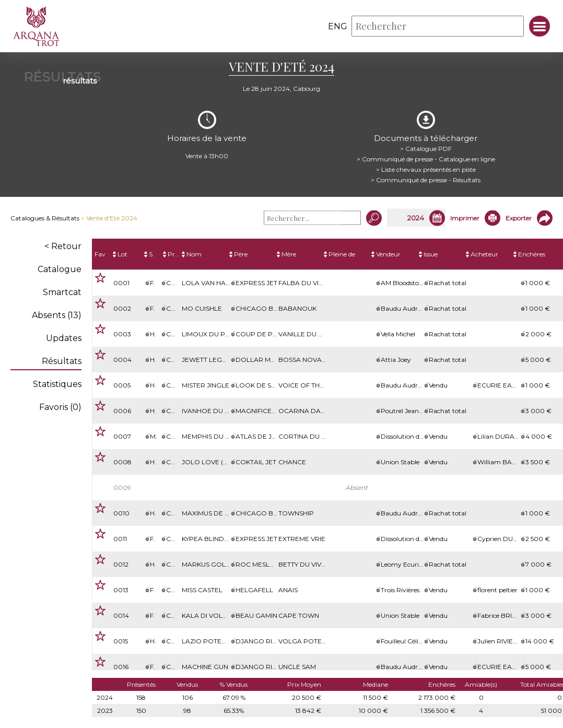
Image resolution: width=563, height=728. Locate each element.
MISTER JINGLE (206, 385)
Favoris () (60, 407)
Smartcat (62, 292)
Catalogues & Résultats (45, 218)
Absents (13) (57, 315)
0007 (122, 436)
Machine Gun (205, 667)
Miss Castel (202, 590)
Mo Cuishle (202, 308)
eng (338, 26)
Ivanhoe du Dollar (217, 411)
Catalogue (60, 269)
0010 (121, 513)
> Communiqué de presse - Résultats (426, 180)
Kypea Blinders (209, 539)
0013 (121, 590)
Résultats (62, 361)
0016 (121, 667)
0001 (121, 283)
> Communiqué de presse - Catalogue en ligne (426, 159)
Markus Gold (206, 564)
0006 (122, 411)
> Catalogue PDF (426, 149)
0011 (120, 539)
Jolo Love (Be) (208, 462)
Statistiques (57, 384)
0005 (122, 385)
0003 (122, 334)
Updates (64, 338)
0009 (122, 488)
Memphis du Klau (212, 436)
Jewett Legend (209, 360)
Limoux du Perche (215, 334)
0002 (122, 308)
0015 (121, 641)
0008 (122, 462)
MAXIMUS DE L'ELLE (214, 513)
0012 (121, 564)
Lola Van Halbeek (214, 283)
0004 (122, 360)
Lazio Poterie (207, 641)
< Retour (63, 246)
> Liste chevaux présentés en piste (426, 169)
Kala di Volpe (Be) (214, 615)
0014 (121, 615)
